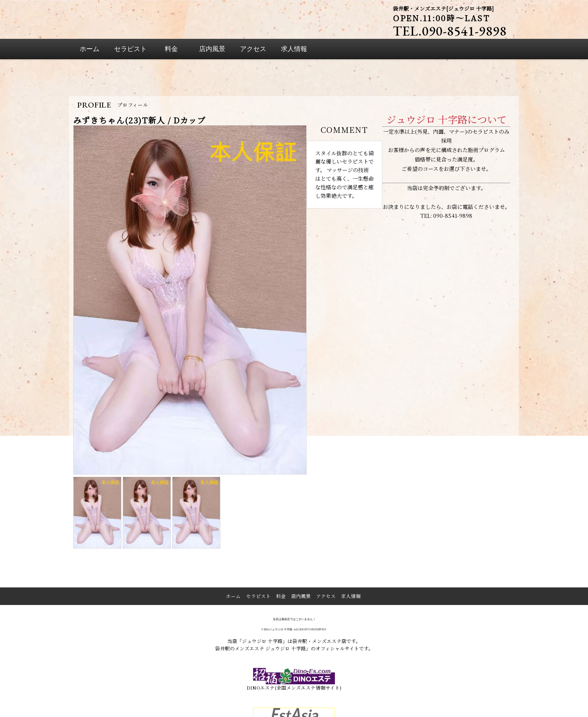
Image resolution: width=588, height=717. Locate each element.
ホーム (233, 561)
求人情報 (351, 561)
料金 (281, 561)
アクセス (326, 561)
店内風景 (301, 561)
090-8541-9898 (453, 180)
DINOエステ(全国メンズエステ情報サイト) (294, 644)
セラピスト (258, 561)
